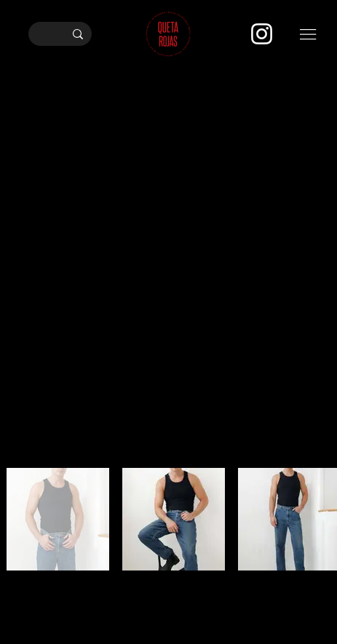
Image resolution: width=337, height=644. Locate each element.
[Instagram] (262, 34)
